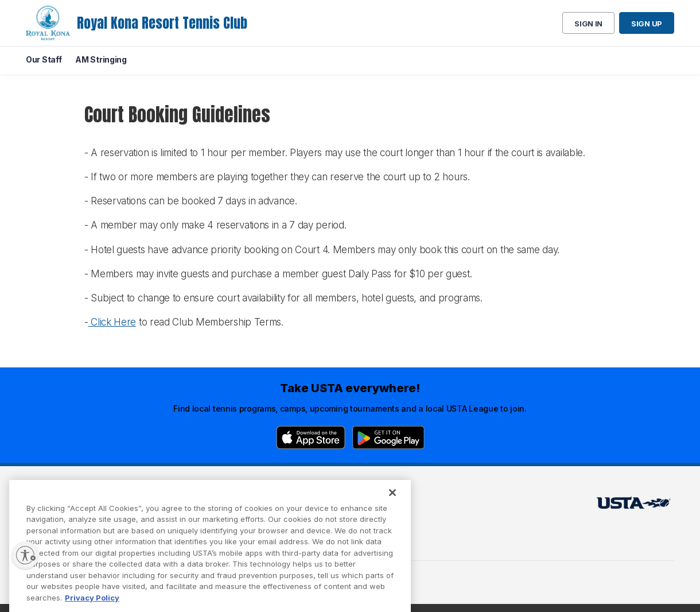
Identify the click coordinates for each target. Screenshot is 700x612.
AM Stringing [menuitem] (101, 59)
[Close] (392, 503)
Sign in (588, 24)
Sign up (647, 24)
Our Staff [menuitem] (44, 59)
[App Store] (311, 437)
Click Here (112, 322)
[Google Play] (388, 437)
